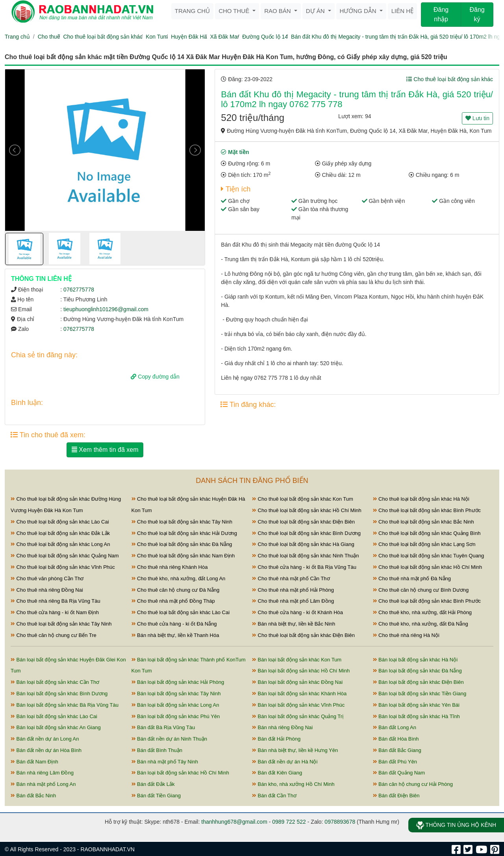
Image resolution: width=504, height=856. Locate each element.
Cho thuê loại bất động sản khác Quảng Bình (427, 533)
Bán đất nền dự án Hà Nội (285, 762)
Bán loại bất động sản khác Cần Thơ (55, 682)
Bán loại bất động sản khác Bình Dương (59, 694)
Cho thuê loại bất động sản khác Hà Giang (303, 544)
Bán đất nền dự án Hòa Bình (46, 750)
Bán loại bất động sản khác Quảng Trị (298, 716)
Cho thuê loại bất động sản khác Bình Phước (427, 510)
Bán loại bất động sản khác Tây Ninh (176, 694)
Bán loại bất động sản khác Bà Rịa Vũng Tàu (65, 705)
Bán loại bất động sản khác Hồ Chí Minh (301, 671)
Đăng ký (477, 14)
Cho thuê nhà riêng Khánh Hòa (170, 567)
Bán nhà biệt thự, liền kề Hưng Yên (295, 750)
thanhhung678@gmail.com (234, 822)
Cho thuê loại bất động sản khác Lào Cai (60, 522)
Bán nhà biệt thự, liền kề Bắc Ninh (294, 624)
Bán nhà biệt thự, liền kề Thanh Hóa (175, 635)
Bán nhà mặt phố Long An (43, 784)
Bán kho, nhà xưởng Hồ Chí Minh (293, 784)
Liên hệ (402, 11)
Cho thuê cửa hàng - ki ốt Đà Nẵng (174, 624)
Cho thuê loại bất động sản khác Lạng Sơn (424, 544)
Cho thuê (235, 11)
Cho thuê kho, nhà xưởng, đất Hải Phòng (422, 612)
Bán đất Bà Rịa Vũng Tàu (163, 727)
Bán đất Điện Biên (396, 796)
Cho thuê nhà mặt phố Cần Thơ (291, 578)
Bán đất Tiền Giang (156, 796)
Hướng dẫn (359, 11)
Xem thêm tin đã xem (105, 450)
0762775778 (79, 290)
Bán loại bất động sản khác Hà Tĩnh (416, 716)
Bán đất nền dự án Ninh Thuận (170, 739)
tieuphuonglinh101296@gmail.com (106, 309)
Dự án (316, 11)
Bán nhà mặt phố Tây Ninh (165, 762)
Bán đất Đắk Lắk (153, 784)
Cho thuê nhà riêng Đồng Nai (47, 590)
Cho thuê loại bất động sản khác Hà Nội (421, 499)
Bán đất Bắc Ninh (33, 796)
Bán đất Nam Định (34, 762)
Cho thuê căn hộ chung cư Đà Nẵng (176, 590)
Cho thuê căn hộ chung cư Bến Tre (54, 635)
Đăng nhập (441, 14)
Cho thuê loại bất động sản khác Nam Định (183, 556)
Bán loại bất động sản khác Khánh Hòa (299, 694)
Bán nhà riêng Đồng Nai (282, 727)
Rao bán (278, 11)
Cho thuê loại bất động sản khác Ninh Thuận (306, 556)
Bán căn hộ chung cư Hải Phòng (413, 784)
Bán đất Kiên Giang (277, 773)
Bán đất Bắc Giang (397, 750)
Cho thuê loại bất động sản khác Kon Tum (303, 499)
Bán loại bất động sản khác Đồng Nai (297, 682)
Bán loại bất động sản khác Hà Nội (415, 660)
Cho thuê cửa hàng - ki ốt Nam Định (55, 612)
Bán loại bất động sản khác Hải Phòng (178, 682)
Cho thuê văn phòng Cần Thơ (47, 578)
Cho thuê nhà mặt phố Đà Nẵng (412, 578)
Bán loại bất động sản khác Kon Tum (297, 660)
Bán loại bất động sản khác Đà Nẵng (417, 671)
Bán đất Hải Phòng (276, 739)
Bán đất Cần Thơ (274, 796)
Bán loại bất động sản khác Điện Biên (418, 682)
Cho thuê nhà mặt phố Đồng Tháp (173, 601)
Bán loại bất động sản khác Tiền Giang (420, 694)
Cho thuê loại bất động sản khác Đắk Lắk (60, 533)
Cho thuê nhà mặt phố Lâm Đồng (293, 601)
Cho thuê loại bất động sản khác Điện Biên (303, 522)
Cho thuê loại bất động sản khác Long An (60, 544)
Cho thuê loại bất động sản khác (103, 37)
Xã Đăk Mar (224, 37)
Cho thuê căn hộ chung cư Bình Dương (421, 590)
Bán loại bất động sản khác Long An (175, 705)
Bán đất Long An (395, 727)
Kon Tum (157, 37)
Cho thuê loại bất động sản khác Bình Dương (306, 533)
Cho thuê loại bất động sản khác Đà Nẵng (182, 544)
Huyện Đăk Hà (189, 37)
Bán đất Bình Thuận (157, 750)
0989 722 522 (289, 822)
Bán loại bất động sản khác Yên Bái (416, 705)
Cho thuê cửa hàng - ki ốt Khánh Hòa (297, 612)
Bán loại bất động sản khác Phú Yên (176, 716)
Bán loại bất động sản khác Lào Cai (54, 716)
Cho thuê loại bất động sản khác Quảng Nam (65, 556)
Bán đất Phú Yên (395, 762)
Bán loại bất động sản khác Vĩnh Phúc (298, 705)
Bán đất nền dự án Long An (45, 739)
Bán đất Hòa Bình (396, 739)
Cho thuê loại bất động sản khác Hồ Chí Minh (307, 510)
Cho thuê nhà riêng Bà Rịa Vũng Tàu (56, 601)
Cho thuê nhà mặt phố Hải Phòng (293, 590)
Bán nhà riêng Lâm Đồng (42, 773)
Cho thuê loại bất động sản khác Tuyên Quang (429, 556)
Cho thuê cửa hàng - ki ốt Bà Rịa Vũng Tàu (304, 567)
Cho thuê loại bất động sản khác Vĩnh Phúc (63, 567)
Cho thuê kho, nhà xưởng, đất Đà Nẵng (421, 624)
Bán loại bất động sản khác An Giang (56, 727)
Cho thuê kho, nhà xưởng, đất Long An (179, 578)
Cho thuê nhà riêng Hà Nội (406, 635)
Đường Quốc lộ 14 (265, 37)
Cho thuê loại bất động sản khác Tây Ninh (182, 522)
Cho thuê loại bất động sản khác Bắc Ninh (423, 522)
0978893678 (340, 822)
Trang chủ (192, 11)
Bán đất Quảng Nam (399, 773)
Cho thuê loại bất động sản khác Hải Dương (184, 533)
